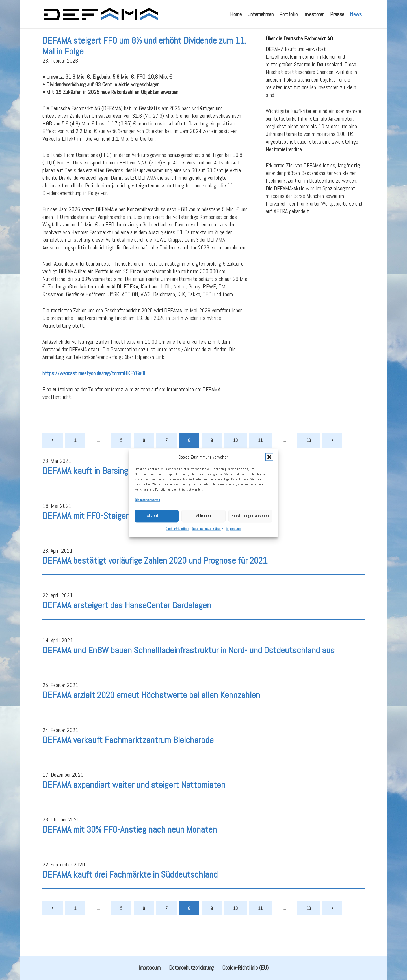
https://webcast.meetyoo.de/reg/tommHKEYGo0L (94, 387)
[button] (269, 482)
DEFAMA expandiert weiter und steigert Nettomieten (134, 799)
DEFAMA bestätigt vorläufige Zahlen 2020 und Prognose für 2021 (155, 575)
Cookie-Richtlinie (177, 554)
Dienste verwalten (147, 525)
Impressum (234, 554)
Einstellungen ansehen (250, 541)
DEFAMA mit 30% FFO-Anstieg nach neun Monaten (130, 844)
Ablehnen (203, 541)
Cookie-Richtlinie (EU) (245, 968)
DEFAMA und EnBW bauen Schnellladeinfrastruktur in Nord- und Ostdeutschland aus (189, 664)
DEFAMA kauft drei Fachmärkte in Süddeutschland (130, 888)
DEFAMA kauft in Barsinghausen (98, 485)
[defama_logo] (100, 14)
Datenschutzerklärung (207, 554)
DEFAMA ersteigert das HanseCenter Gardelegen (127, 619)
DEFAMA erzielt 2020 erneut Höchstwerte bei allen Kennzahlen (151, 709)
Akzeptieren (157, 541)
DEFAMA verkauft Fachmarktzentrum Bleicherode (128, 754)
